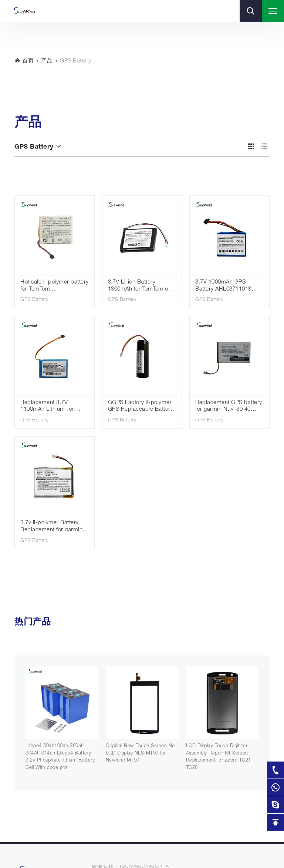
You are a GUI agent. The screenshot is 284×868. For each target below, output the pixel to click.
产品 (47, 61)
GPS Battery (76, 61)
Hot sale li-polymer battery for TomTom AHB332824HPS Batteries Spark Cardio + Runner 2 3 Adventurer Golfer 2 (55, 286)
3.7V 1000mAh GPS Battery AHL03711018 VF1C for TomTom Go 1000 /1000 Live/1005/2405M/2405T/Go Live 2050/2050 (229, 286)
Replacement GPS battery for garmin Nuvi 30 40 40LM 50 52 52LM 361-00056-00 (229, 407)
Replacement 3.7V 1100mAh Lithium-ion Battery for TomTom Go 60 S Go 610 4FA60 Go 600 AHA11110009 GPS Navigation (54, 407)
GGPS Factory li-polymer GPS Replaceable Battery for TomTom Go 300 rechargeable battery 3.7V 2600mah (141, 407)
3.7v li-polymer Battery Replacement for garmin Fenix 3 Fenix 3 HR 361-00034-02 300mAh (51, 527)
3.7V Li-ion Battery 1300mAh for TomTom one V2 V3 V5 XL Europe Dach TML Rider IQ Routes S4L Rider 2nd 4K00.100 (141, 286)
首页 (24, 61)
